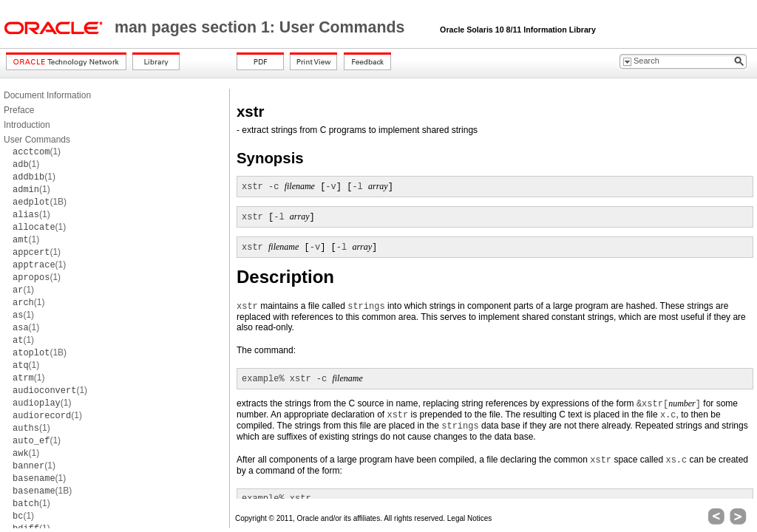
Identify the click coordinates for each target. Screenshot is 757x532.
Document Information (47, 95)
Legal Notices (470, 518)
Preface (19, 110)
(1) (37, 151)
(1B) (40, 202)
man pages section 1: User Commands (262, 27)
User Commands (37, 140)
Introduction (27, 125)
